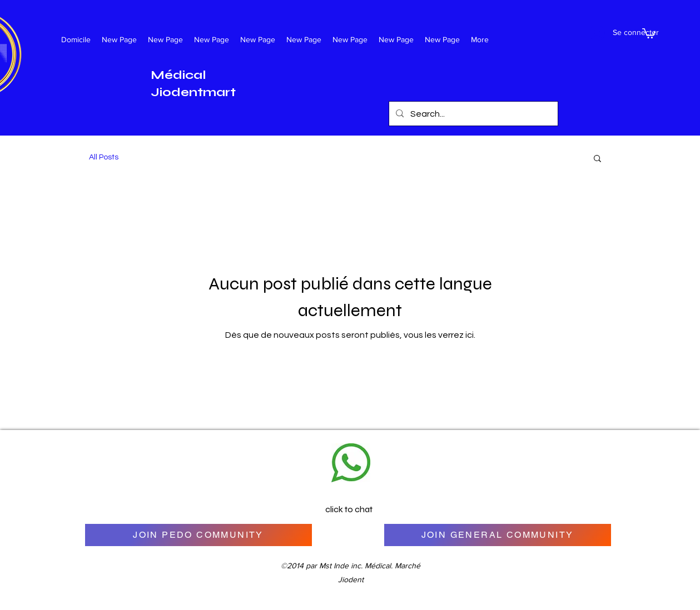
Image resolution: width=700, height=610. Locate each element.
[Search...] (472, 114)
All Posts (104, 157)
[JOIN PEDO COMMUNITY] (198, 535)
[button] (649, 33)
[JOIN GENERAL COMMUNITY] (498, 535)
